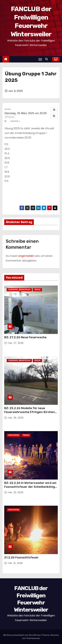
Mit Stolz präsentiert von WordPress (22, 635)
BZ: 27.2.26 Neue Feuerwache (25, 337)
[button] (47, 59)
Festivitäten (14, 435)
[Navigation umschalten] (40, 59)
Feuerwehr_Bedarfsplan (19, 290)
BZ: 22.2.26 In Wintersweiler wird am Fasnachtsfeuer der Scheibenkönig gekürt (30, 487)
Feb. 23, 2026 (16, 492)
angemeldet (26, 256)
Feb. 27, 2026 (16, 343)
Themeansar (33, 638)
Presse (37, 290)
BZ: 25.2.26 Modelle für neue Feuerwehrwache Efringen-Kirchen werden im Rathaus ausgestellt (29, 412)
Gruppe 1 (15, 121)
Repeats (10, 117)
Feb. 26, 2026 (16, 418)
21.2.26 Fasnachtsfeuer (21, 557)
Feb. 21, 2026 (15, 563)
